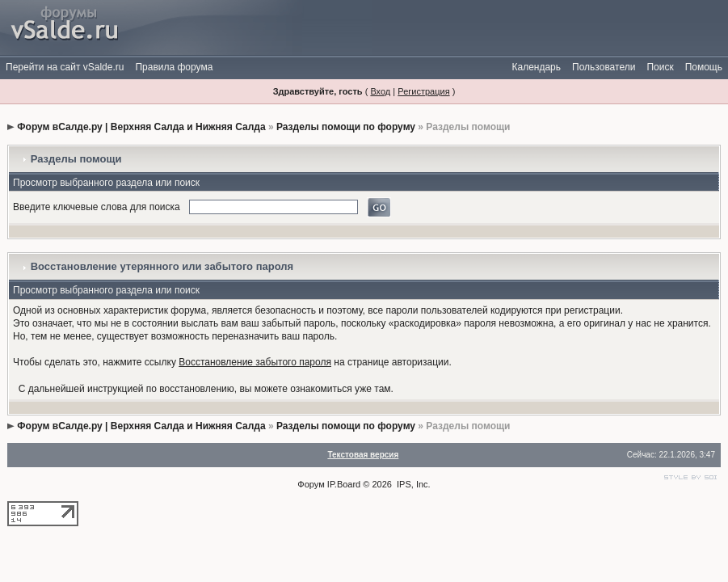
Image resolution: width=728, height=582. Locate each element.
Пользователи (604, 67)
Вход (380, 91)
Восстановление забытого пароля (255, 362)
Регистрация (423, 91)
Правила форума (174, 67)
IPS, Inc (412, 484)
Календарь (536, 67)
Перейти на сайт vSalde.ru (65, 67)
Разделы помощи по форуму (346, 127)
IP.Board (344, 484)
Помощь (704, 67)
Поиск (660, 67)
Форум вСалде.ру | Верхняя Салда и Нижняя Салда (141, 127)
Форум (311, 484)
